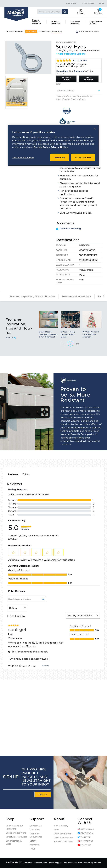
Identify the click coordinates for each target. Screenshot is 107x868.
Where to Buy (88, 3)
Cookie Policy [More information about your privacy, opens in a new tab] (42, 147)
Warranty (34, 845)
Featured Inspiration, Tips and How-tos (32, 296)
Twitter (84, 837)
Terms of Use (28, 863)
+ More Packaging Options (70, 54)
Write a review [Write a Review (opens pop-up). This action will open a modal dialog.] (66, 79)
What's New (71, 3)
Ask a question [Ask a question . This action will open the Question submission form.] (89, 79)
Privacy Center (41, 863)
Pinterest (85, 841)
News (56, 830)
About (102, 3)
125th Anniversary (63, 838)
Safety (33, 841)
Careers (51, 863)
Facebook (85, 833)
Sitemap (98, 863)
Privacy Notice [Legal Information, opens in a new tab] (59, 147)
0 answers (79, 71)
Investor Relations (63, 842)
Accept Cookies (83, 157)
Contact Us (36, 826)
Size (58, 84)
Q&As (26, 474)
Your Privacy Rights (23, 157)
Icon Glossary (61, 826)
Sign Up (42, 794)
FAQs (32, 849)
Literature (35, 830)
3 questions (62, 71)
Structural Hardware (75, 23)
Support (37, 819)
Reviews (13, 474)
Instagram (86, 829)
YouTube (84, 845)
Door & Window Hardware (37, 22)
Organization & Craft (96, 23)
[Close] (95, 129)
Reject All (60, 157)
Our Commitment (63, 834)
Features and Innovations (76, 296)
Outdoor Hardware (56, 23)
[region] (54, 145)
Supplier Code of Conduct (66, 863)
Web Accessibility (86, 863)
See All (11, 338)
